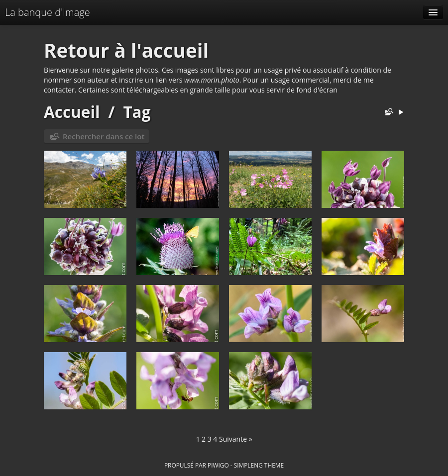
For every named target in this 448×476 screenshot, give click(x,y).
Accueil (72, 112)
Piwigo (218, 465)
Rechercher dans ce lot (104, 136)
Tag (137, 112)
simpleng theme (259, 465)
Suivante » (236, 439)
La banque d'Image (48, 12)
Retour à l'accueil (126, 50)
